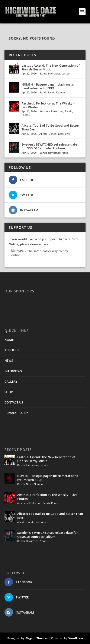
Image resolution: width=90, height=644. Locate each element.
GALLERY (11, 381)
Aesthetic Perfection (51, 111)
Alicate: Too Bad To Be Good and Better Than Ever (50, 127)
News (52, 92)
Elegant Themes (36, 638)
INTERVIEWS (13, 371)
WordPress (76, 638)
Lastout (66, 74)
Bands (43, 74)
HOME (9, 340)
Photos (26, 115)
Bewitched (54, 153)
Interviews (54, 74)
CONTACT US (14, 402)
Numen (60, 92)
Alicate (44, 134)
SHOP (9, 392)
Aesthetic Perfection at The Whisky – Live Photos (48, 105)
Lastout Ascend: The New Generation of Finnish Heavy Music (51, 67)
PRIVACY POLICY (16, 413)
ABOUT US (12, 350)
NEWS (9, 360)
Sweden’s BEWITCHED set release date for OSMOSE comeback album (49, 146)
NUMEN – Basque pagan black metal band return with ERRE (48, 86)
